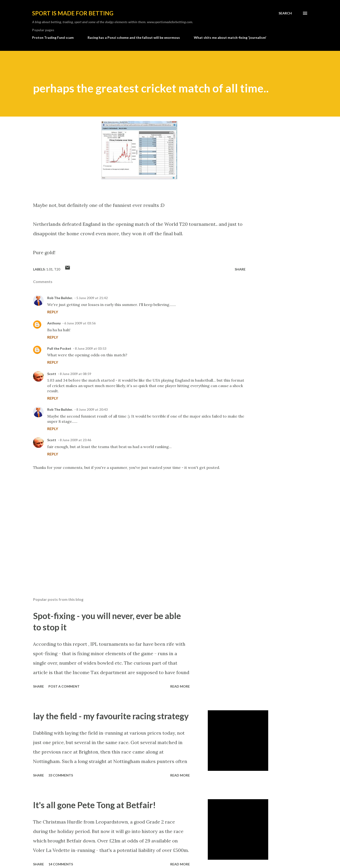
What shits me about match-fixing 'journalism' (230, 37)
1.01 (49, 269)
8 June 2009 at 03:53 (91, 348)
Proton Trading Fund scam (53, 37)
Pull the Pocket (59, 348)
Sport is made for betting (73, 13)
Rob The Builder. (60, 298)
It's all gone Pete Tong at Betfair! (94, 805)
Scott (52, 374)
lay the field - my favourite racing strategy (111, 716)
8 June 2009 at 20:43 (92, 409)
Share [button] (240, 269)
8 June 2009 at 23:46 (75, 440)
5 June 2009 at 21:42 (92, 298)
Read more (180, 686)
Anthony (54, 323)
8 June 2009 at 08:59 (75, 374)
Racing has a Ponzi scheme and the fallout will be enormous (134, 37)
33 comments (61, 775)
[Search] (285, 13)
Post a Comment (64, 686)
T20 (57, 269)
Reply (53, 312)
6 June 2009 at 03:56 (80, 323)
